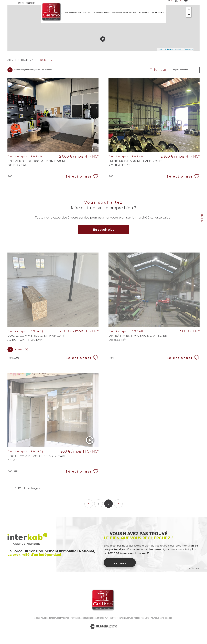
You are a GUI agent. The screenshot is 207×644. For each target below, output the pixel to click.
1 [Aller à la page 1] (99, 507)
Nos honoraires (96, 622)
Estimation (144, 13)
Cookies (169, 622)
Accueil (12, 61)
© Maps (170, 49)
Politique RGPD (157, 622)
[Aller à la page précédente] (89, 507)
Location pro (28, 61)
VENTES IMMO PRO (119, 13)
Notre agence (158, 13)
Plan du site (110, 622)
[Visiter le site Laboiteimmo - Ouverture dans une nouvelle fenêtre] (103, 634)
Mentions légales (125, 622)
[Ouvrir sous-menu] (76, 13)
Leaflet (160, 49)
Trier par (158, 70)
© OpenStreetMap (185, 49)
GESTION (133, 13)
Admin (137, 622)
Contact (202, 218)
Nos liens (145, 622)
